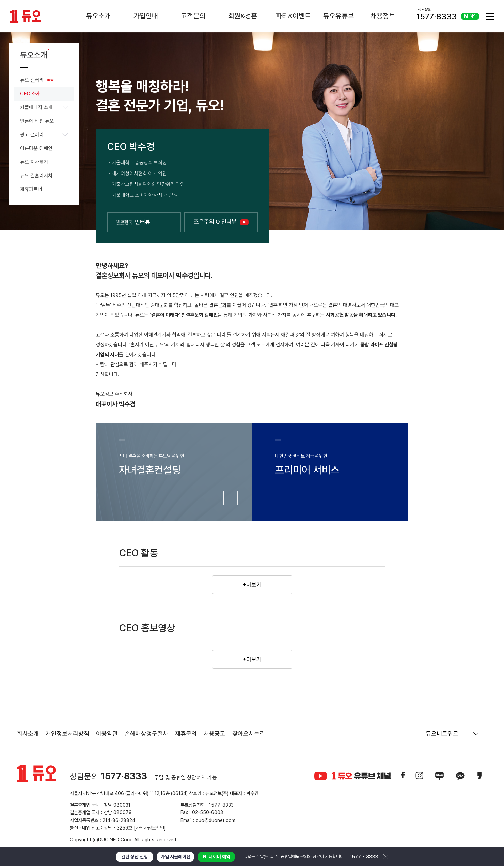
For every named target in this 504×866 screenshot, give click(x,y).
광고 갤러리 (44, 135)
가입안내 (146, 16)
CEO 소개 (30, 94)
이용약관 (107, 734)
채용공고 (215, 734)
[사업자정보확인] (150, 828)
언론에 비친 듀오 (37, 121)
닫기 (386, 857)
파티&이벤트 (293, 16)
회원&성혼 (243, 16)
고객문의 (193, 16)
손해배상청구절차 (146, 734)
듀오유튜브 (338, 16)
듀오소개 (98, 16)
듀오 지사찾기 (34, 162)
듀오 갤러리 (32, 80)
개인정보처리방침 (67, 734)
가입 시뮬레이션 (176, 857)
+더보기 (252, 585)
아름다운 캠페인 (36, 148)
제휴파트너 (31, 189)
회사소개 (28, 734)
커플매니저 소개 (44, 107)
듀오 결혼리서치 (36, 176)
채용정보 (383, 16)
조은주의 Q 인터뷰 (221, 222)
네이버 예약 (216, 857)
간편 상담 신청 (135, 857)
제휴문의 (186, 734)
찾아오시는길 (249, 734)
